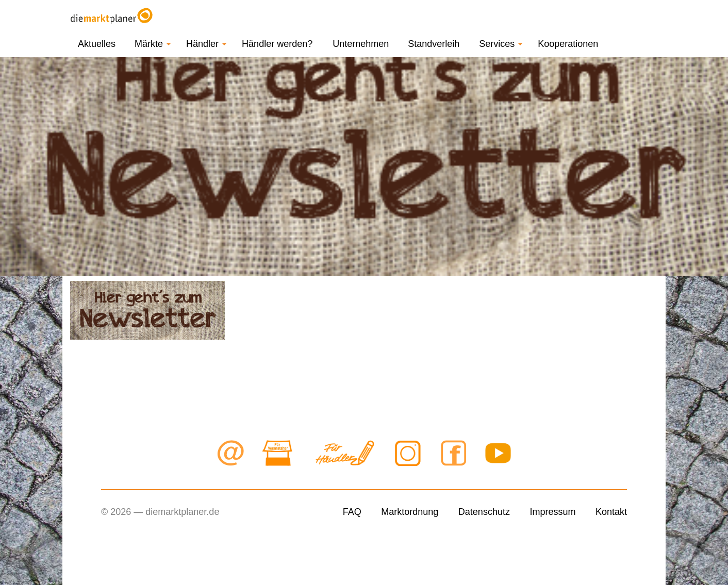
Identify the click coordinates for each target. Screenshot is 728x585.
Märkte (153, 44)
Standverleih (434, 44)
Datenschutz (484, 512)
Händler (206, 44)
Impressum (552, 512)
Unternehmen (361, 44)
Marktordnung (410, 512)
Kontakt (611, 512)
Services (501, 44)
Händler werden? (277, 44)
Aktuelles (97, 44)
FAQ (352, 512)
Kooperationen (568, 44)
